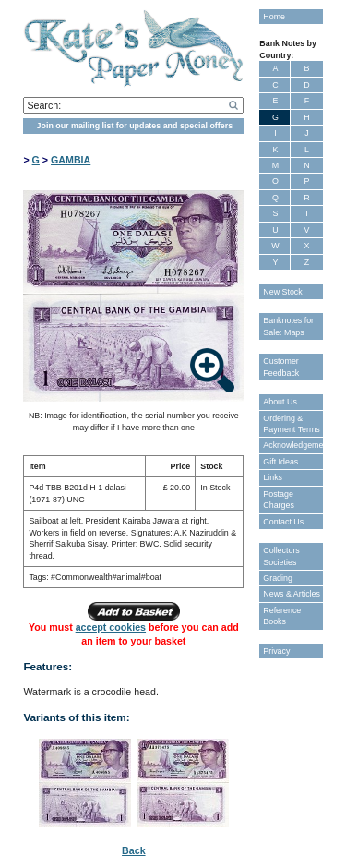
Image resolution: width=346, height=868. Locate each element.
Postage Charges (279, 500)
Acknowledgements (292, 445)
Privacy (276, 651)
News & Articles (292, 594)
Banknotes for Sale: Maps (288, 326)
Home (274, 17)
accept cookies (111, 627)
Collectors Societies (281, 556)
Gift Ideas (280, 462)
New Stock (282, 292)
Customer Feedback (281, 367)
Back (133, 850)
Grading (278, 578)
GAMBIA (71, 160)
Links (273, 477)
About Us (280, 402)
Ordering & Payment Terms (292, 424)
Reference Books (282, 616)
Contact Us (283, 522)
